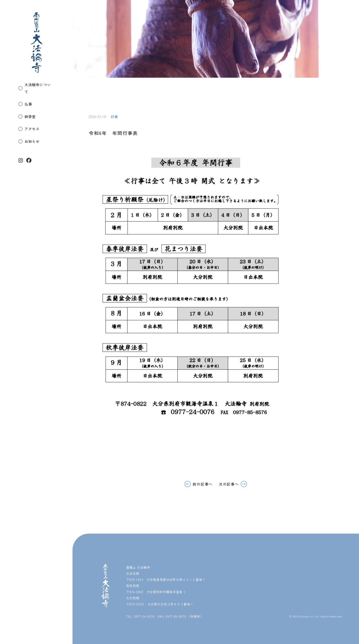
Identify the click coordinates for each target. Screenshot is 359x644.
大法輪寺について (40, 85)
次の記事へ (229, 484)
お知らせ (32, 134)
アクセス (32, 121)
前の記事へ (203, 484)
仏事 (28, 97)
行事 (114, 117)
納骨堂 (30, 109)
